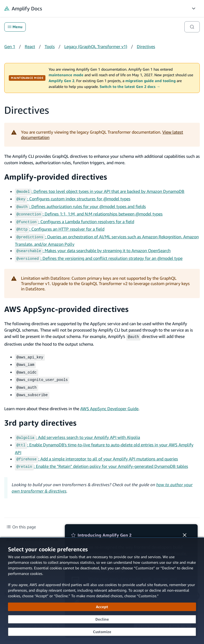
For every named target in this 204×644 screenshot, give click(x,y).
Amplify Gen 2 (61, 81)
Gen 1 (10, 46)
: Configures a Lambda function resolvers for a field (75, 219)
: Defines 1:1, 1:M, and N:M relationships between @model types (89, 212)
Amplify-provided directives (56, 177)
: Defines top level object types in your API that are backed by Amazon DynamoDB (100, 191)
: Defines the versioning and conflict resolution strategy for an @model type (99, 254)
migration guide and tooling (150, 81)
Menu (15, 27)
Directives (146, 46)
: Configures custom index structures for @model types (73, 198)
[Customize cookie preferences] (102, 632)
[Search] (192, 27)
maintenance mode (66, 75)
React (30, 46)
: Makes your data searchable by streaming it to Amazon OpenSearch (93, 247)
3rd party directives (40, 414)
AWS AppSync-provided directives (66, 304)
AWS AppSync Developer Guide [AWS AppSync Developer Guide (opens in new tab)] (109, 400)
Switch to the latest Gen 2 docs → (130, 87)
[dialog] (102, 591)
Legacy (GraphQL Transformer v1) (96, 46)
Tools (50, 46)
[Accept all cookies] (102, 607)
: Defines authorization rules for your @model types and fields (80, 205)
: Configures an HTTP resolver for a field (60, 226)
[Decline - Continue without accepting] (102, 619)
